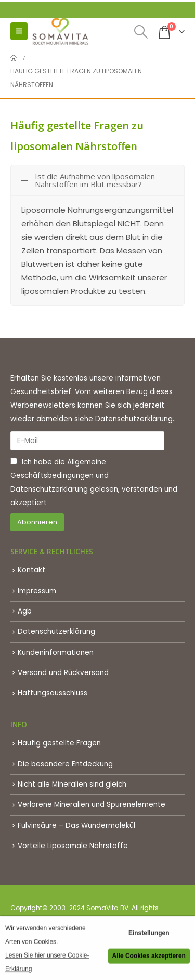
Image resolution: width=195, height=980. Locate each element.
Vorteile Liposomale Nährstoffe (73, 846)
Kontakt (31, 570)
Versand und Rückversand (63, 673)
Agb (25, 611)
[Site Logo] (60, 31)
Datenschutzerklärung (49, 489)
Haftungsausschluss (53, 693)
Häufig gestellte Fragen (59, 743)
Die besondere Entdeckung (65, 764)
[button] (19, 31)
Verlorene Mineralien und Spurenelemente (92, 805)
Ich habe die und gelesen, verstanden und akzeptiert (94, 482)
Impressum (37, 591)
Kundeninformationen (56, 652)
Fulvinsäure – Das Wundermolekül (76, 825)
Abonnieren (37, 522)
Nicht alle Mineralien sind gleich (72, 784)
